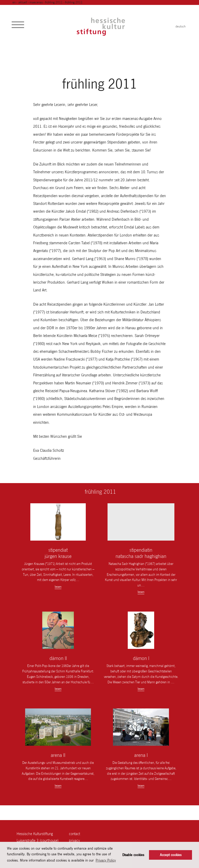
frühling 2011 (54, 2)
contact (74, 834)
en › (15, 2)
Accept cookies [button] (171, 855)
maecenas (36, 2)
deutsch (180, 26)
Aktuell (23, 2)
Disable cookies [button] (133, 855)
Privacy (74, 840)
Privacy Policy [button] (106, 860)
